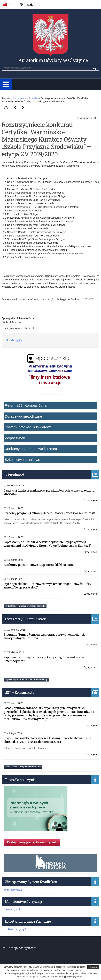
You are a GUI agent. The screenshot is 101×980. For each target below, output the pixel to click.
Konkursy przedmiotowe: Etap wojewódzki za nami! (39, 565)
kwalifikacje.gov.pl (13, 890)
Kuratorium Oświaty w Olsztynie (53, 60)
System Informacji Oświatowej (29, 427)
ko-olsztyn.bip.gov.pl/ (15, 929)
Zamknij (93, 967)
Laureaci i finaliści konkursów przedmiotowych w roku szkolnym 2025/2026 (49, 492)
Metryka (16, 340)
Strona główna (20, 98)
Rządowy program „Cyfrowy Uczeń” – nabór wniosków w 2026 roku (49, 513)
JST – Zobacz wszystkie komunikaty (23, 767)
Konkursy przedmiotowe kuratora (31, 449)
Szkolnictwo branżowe (22, 460)
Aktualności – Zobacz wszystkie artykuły (25, 606)
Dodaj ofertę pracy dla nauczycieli (32, 842)
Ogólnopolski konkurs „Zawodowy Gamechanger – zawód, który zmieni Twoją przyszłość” (47, 586)
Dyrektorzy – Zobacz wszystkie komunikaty (26, 679)
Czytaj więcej (90, 500)
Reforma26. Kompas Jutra (26, 405)
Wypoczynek (15, 438)
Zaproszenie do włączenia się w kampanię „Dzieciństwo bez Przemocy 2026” (44, 659)
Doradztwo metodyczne (23, 416)
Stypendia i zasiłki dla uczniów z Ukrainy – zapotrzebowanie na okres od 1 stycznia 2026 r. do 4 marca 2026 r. (47, 740)
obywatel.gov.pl (12, 909)
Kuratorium (33, 98)
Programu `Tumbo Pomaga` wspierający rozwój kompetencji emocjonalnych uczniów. (44, 636)
